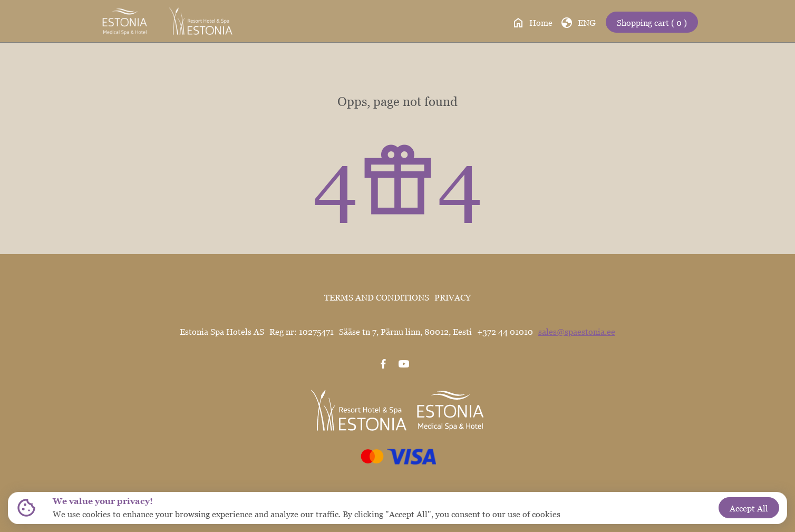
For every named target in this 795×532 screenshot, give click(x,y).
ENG (578, 23)
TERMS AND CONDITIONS (377, 297)
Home (532, 23)
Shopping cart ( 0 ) (652, 23)
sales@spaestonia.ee (577, 332)
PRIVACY (453, 297)
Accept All (749, 508)
